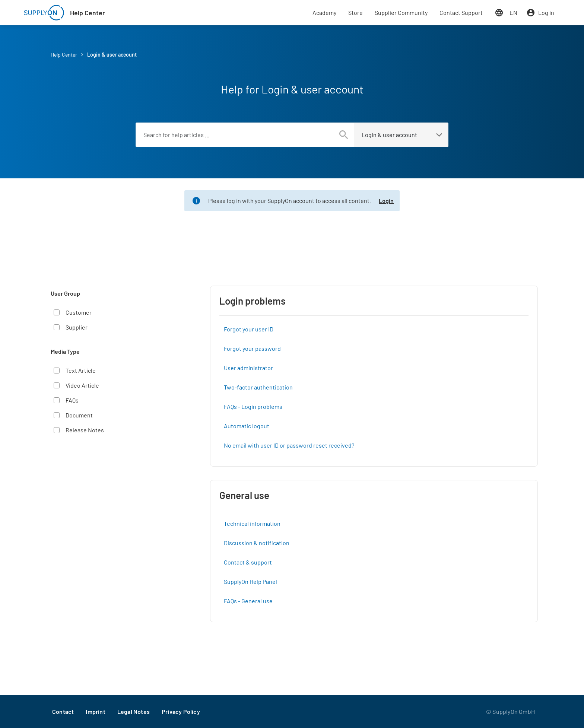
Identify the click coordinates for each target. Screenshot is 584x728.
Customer (79, 312)
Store (356, 12)
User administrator (248, 368)
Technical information (252, 523)
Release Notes (85, 430)
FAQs (72, 400)
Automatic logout (247, 426)
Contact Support (461, 12)
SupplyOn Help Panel (250, 581)
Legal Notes (134, 711)
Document (79, 415)
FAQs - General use (248, 601)
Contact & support (248, 562)
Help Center (88, 13)
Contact (63, 711)
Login (386, 201)
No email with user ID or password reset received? (289, 445)
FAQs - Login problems (253, 406)
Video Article (82, 385)
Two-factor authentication (258, 387)
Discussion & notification (257, 543)
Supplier (77, 327)
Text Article (81, 370)
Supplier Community (401, 12)
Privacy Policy (181, 711)
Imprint (95, 711)
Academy (324, 12)
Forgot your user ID (249, 329)
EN (513, 12)
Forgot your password (252, 348)
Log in (546, 12)
